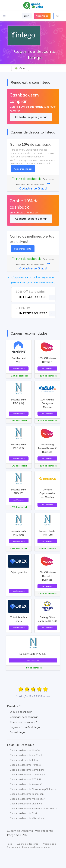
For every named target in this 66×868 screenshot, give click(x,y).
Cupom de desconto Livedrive (26, 804)
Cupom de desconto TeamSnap (27, 794)
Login (27, 16)
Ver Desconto (19, 368)
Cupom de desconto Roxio (24, 813)
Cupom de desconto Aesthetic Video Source (34, 808)
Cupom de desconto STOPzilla (26, 779)
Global (20, 68)
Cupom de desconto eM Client (26, 755)
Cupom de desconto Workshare (27, 818)
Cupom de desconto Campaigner (28, 770)
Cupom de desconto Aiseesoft (26, 784)
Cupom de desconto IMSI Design (27, 774)
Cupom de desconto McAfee (25, 750)
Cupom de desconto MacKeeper (27, 799)
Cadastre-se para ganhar (31, 117)
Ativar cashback (23, 169)
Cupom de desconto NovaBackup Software (33, 789)
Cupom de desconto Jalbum (25, 760)
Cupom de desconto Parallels (26, 765)
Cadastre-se (42, 16)
